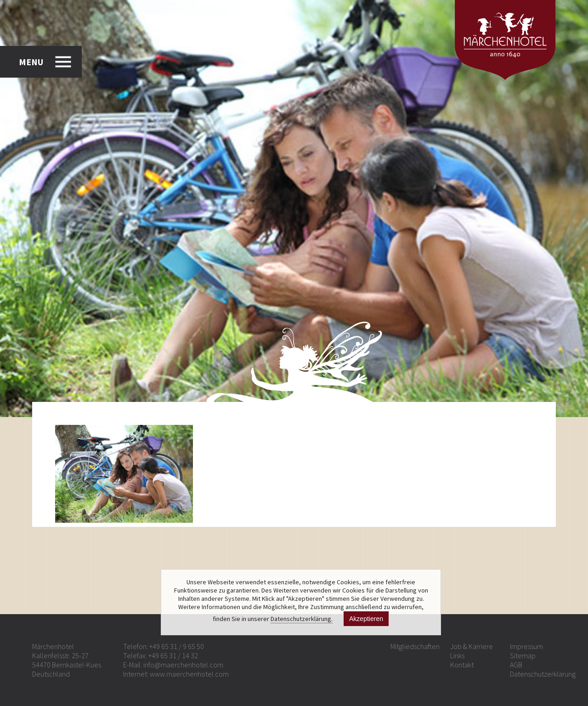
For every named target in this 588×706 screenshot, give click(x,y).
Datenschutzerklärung (543, 674)
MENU (31, 62)
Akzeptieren (366, 619)
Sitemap (523, 655)
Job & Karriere (472, 646)
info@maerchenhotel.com (183, 665)
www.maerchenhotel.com (189, 674)
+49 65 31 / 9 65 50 (177, 646)
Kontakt (462, 665)
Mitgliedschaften (415, 646)
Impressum (526, 646)
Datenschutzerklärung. (302, 619)
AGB (516, 665)
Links (457, 655)
